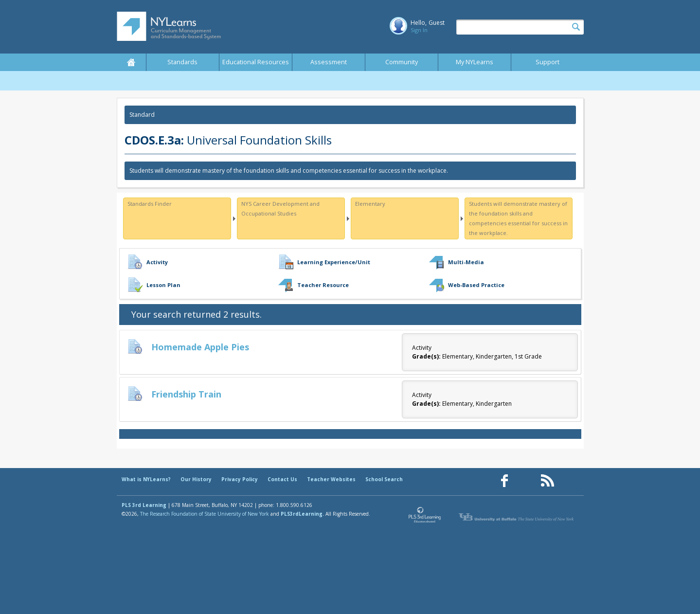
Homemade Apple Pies (200, 347)
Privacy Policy (240, 479)
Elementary (370, 204)
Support (547, 62)
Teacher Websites (331, 479)
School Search (384, 479)
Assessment (329, 62)
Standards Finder (150, 204)
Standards (182, 62)
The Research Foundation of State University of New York (205, 514)
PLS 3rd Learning (144, 505)
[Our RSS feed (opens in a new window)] (547, 481)
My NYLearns (475, 62)
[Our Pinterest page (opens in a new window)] (526, 481)
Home (131, 62)
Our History (196, 479)
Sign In (419, 30)
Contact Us (282, 479)
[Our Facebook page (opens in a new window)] (504, 481)
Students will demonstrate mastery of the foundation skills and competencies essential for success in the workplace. (518, 218)
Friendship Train (186, 394)
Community (402, 62)
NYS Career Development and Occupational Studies (280, 208)
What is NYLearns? (146, 479)
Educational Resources (256, 62)
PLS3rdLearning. (302, 514)
